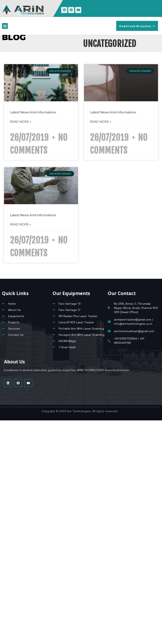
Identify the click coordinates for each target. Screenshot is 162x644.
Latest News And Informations (33, 112)
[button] (5, 26)
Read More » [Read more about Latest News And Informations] (20, 122)
